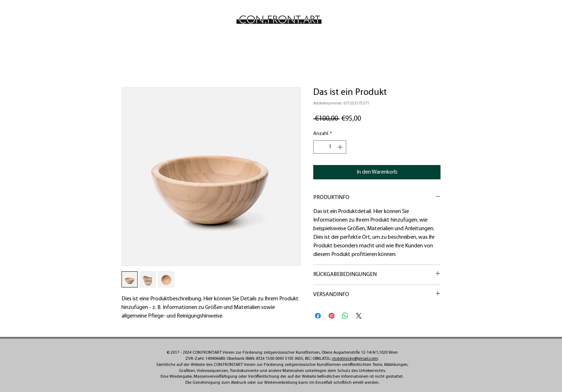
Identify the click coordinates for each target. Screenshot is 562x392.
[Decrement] (319, 147)
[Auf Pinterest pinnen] (332, 316)
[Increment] (341, 147)
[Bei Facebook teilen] (318, 316)
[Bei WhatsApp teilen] (345, 316)
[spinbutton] (330, 147)
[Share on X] (359, 316)
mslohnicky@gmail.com (355, 359)
